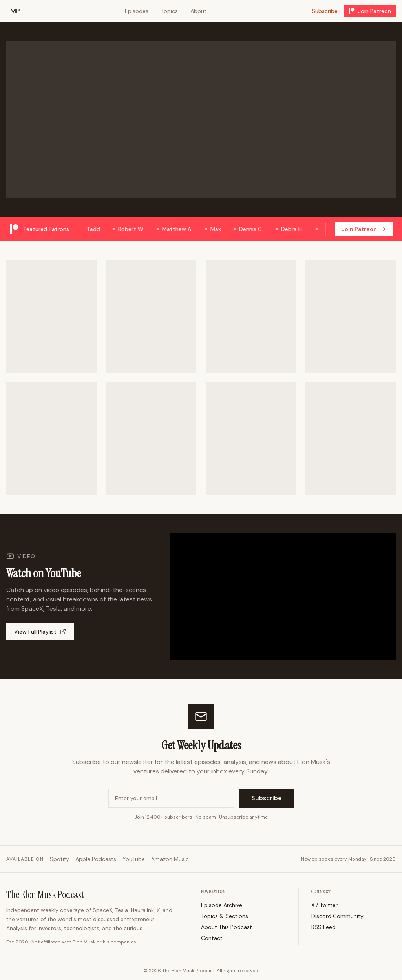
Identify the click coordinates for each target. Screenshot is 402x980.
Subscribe (325, 11)
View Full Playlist (40, 632)
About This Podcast (227, 927)
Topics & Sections (225, 916)
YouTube (134, 859)
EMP (13, 11)
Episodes (137, 11)
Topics (169, 11)
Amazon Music (170, 859)
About (198, 11)
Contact (212, 938)
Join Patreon (370, 11)
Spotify (59, 859)
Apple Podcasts (96, 859)
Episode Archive (222, 905)
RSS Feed (323, 927)
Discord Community (337, 916)
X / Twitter (324, 905)
